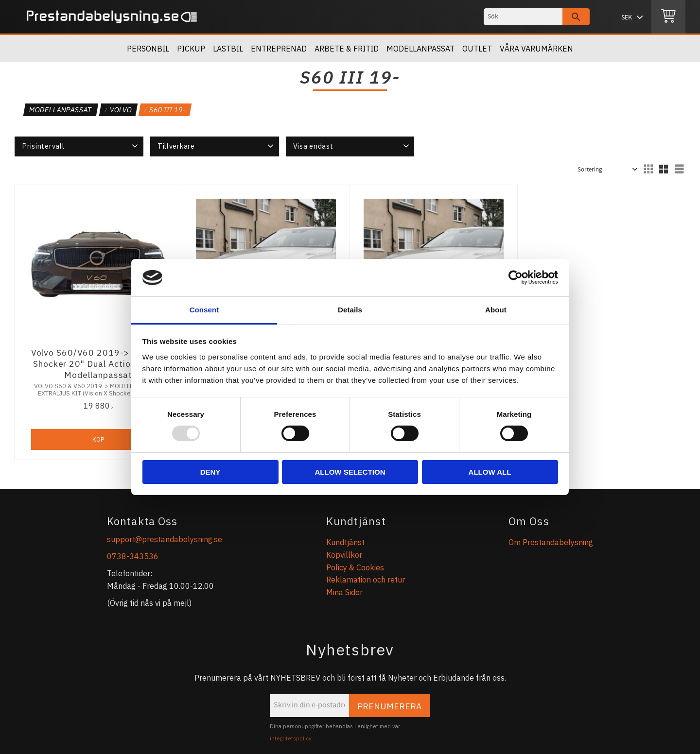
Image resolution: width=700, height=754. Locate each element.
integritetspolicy (290, 738)
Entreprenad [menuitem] (279, 49)
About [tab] (496, 310)
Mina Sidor (344, 592)
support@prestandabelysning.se (165, 539)
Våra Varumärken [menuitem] (536, 49)
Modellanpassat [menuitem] (420, 49)
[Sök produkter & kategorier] (523, 17)
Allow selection (350, 472)
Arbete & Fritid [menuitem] (347, 49)
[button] (79, 146)
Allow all (490, 472)
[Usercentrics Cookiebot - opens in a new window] (516, 277)
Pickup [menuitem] (191, 49)
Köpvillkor (344, 555)
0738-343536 (133, 556)
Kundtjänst (345, 542)
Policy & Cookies (355, 567)
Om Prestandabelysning (551, 542)
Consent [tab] (204, 310)
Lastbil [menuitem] (228, 49)
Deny (210, 472)
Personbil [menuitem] (148, 49)
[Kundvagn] (668, 17)
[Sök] (576, 17)
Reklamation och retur (366, 580)
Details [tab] (350, 310)
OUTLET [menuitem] (477, 49)
